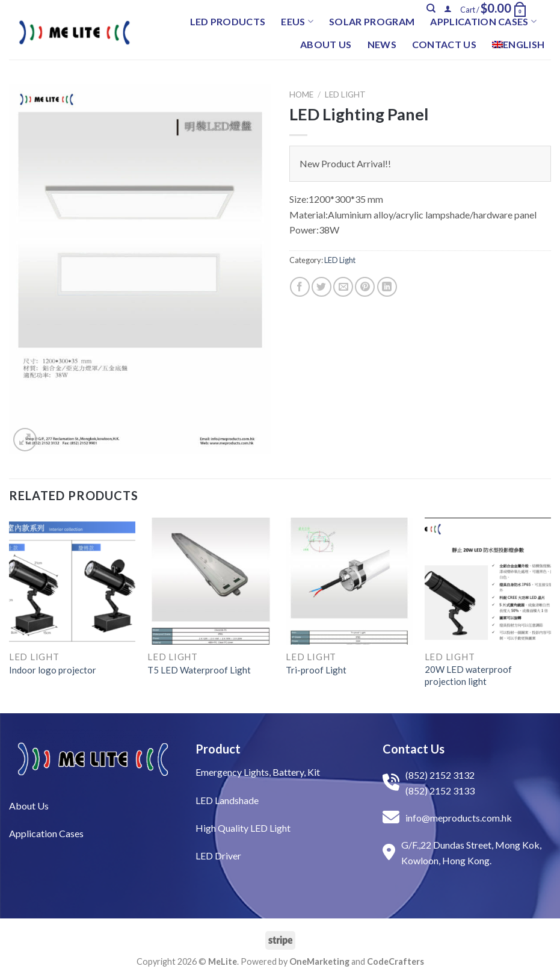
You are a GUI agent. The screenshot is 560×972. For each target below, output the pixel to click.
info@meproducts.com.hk (459, 818)
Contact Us (444, 44)
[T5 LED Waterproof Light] (211, 581)
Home (301, 94)
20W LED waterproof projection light (468, 675)
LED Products (228, 21)
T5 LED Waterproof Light (199, 670)
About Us (326, 44)
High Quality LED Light (243, 828)
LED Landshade (227, 800)
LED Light (345, 94)
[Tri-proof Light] (349, 581)
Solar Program (372, 21)
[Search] (431, 8)
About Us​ (29, 806)
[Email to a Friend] (343, 287)
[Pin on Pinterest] (365, 287)
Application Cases (483, 22)
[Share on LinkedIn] (387, 287)
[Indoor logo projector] (72, 581)
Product (218, 749)
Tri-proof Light (316, 670)
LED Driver (218, 856)
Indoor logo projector (53, 670)
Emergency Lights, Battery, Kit (258, 772)
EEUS (297, 22)
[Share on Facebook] (300, 287)
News (382, 44)
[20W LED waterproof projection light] (488, 581)
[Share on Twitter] (322, 287)
